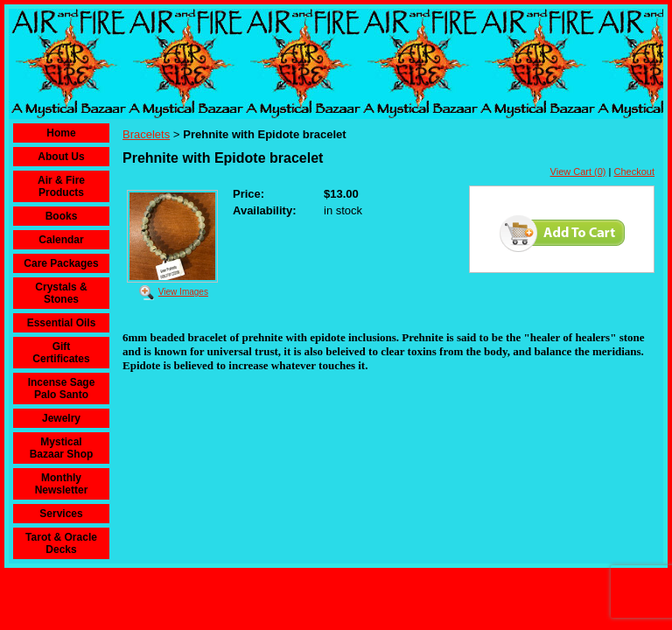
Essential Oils (62, 323)
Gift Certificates (61, 353)
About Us (61, 157)
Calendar (61, 240)
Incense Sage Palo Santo (62, 388)
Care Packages (61, 263)
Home (61, 133)
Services (61, 514)
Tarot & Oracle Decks (61, 543)
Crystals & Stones (61, 293)
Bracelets (146, 134)
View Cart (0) (578, 171)
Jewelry (61, 418)
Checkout (634, 171)
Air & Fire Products (61, 186)
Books (62, 216)
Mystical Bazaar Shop (62, 448)
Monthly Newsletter (62, 484)
